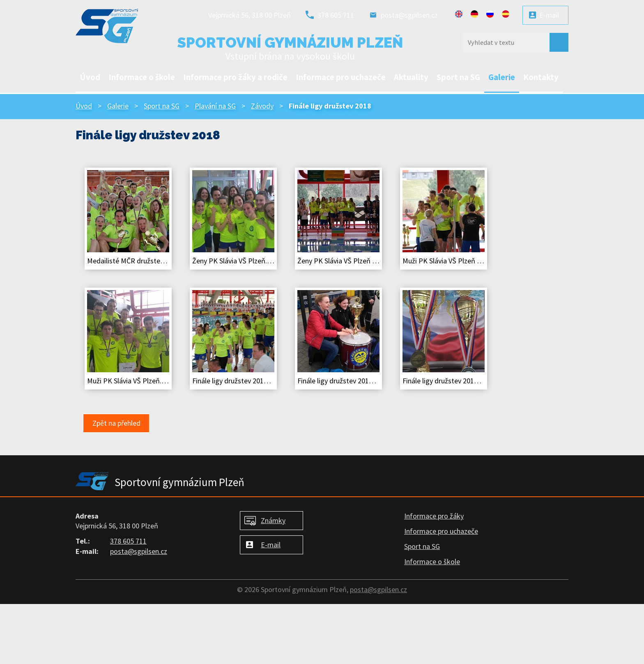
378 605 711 (336, 15)
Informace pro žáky (434, 516)
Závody (262, 106)
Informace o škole (142, 77)
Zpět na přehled (116, 423)
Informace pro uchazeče (341, 77)
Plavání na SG (215, 106)
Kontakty (541, 77)
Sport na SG (458, 77)
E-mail (549, 15)
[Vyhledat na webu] (503, 42)
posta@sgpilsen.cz (409, 15)
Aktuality (411, 77)
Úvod (90, 77)
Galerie (502, 77)
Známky (273, 520)
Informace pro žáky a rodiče (235, 77)
